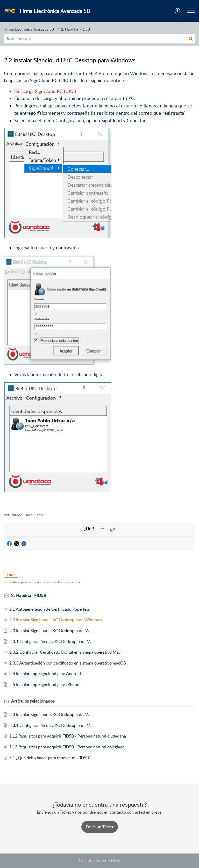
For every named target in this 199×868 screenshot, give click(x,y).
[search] (99, 39)
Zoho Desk (110, 860)
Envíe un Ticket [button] (100, 827)
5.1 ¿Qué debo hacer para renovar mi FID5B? (50, 758)
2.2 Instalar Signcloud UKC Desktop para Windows (56, 620)
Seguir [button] (11, 574)
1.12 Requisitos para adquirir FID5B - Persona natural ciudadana (68, 736)
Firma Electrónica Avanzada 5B (29, 29)
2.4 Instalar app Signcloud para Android (45, 674)
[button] (178, 11)
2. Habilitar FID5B (76, 29)
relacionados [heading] (33, 701)
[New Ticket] (100, 827)
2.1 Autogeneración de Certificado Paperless (50, 609)
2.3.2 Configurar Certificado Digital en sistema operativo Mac (65, 652)
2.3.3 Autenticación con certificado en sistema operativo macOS (68, 663)
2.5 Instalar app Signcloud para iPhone (44, 684)
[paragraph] (99, 289)
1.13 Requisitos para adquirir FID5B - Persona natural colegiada (67, 747)
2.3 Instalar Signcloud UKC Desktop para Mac (51, 631)
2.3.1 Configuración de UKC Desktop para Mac (52, 641)
